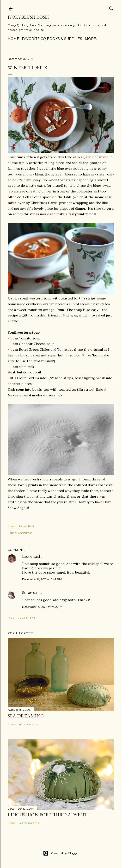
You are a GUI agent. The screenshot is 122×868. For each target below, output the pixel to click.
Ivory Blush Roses (29, 17)
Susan (28, 593)
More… (91, 39)
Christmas (25, 533)
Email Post (27, 526)
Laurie (27, 557)
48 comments (29, 823)
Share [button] (12, 526)
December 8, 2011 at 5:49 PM (42, 579)
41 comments (29, 724)
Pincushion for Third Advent (48, 815)
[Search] (111, 8)
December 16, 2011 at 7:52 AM (42, 607)
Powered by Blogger (61, 853)
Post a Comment (21, 617)
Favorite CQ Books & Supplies (52, 39)
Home (13, 39)
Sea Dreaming (26, 716)
